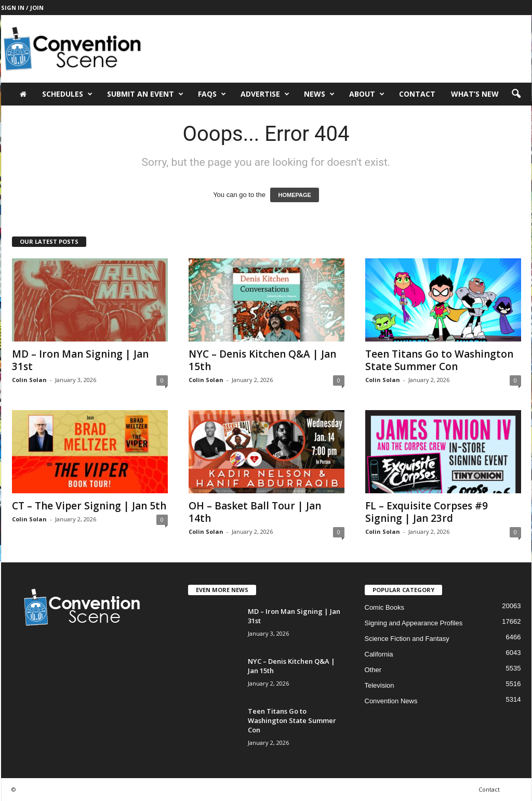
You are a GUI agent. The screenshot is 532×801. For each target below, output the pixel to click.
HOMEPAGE (294, 195)
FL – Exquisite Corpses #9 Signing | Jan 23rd (427, 512)
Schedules (67, 94)
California (379, 654)
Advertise (265, 94)
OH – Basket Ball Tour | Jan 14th (255, 512)
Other (373, 670)
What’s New (475, 94)
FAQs (212, 94)
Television (380, 685)
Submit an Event (145, 94)
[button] (516, 94)
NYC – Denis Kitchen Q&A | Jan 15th (262, 360)
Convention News (391, 701)
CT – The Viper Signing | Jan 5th (89, 506)
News (319, 94)
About (367, 94)
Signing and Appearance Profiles (414, 623)
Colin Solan (29, 380)
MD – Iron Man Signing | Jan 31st (80, 360)
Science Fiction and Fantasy (407, 639)
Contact (417, 94)
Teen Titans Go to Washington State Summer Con (439, 360)
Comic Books (385, 607)
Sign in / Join (22, 8)
